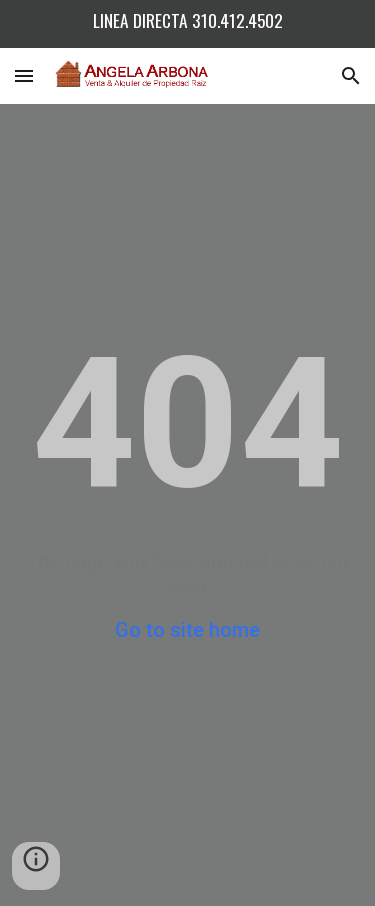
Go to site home (187, 630)
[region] (187, 24)
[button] (24, 75)
